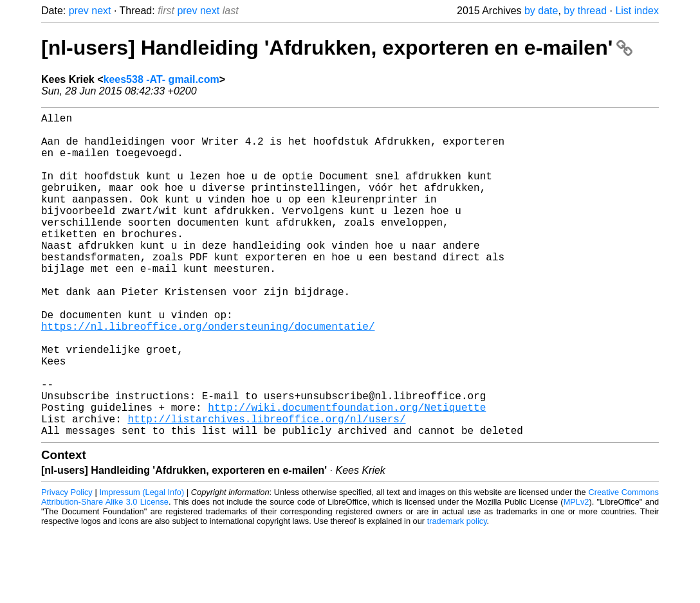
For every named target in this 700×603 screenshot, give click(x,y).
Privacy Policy (67, 564)
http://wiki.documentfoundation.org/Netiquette (347, 474)
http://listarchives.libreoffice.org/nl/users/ (266, 488)
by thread (585, 11)
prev (79, 11)
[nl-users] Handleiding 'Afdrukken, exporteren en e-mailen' (337, 48)
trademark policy (457, 593)
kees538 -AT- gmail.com (161, 79)
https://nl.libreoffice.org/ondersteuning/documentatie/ (208, 375)
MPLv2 (576, 574)
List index (637, 11)
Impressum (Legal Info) (142, 564)
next (101, 11)
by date (541, 11)
